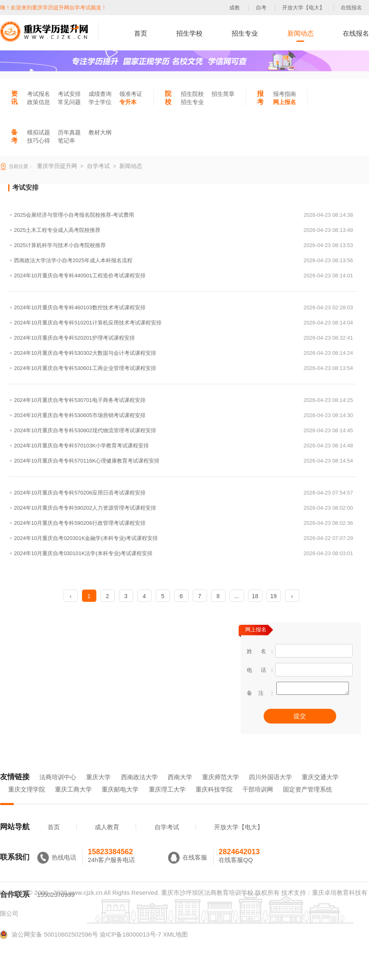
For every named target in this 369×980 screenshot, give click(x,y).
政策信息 (39, 102)
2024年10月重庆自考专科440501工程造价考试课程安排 (183, 276)
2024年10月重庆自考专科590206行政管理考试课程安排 (183, 523)
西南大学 (180, 788)
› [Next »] (292, 596)
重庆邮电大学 (120, 801)
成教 (235, 8)
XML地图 (175, 946)
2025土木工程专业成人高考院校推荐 (183, 230)
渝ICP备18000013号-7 (130, 946)
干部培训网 (258, 801)
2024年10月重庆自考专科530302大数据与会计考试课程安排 (183, 353)
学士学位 (100, 102)
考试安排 (69, 94)
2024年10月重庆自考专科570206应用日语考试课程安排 (183, 493)
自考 (261, 8)
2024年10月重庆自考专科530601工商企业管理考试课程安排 (183, 368)
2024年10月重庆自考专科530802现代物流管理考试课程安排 (183, 430)
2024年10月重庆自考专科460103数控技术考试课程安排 (183, 307)
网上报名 (285, 102)
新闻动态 (301, 33)
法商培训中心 (58, 788)
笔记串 (66, 141)
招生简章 (223, 94)
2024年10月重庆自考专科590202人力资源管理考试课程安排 (183, 508)
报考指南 (285, 94)
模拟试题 (39, 132)
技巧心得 (39, 141)
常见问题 (69, 102)
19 (273, 596)
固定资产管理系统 (307, 801)
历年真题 (69, 132)
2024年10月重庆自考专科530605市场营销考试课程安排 (183, 415)
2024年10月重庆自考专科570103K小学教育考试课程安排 (183, 446)
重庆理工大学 (167, 801)
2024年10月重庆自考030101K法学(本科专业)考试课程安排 (183, 553)
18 (255, 596)
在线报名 (351, 8)
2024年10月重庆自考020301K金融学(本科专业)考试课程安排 (183, 538)
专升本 (128, 102)
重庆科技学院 (214, 801)
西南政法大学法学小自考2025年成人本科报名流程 (183, 260)
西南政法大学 (139, 788)
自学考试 (167, 838)
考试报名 (39, 94)
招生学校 (189, 33)
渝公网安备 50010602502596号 (49, 946)
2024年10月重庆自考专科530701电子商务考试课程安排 (183, 400)
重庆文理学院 (27, 801)
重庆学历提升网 (56, 166)
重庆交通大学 (320, 788)
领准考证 (131, 94)
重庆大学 (98, 788)
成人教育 (107, 838)
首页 (141, 33)
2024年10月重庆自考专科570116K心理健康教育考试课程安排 (183, 461)
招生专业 (245, 33)
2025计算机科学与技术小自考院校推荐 (183, 245)
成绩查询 (100, 94)
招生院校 (192, 94)
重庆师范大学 (221, 788)
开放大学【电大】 (303, 8)
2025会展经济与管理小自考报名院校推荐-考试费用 (183, 215)
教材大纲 (100, 132)
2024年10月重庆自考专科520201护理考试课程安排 (183, 338)
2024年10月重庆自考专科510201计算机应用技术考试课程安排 (183, 323)
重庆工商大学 (73, 801)
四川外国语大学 (270, 788)
